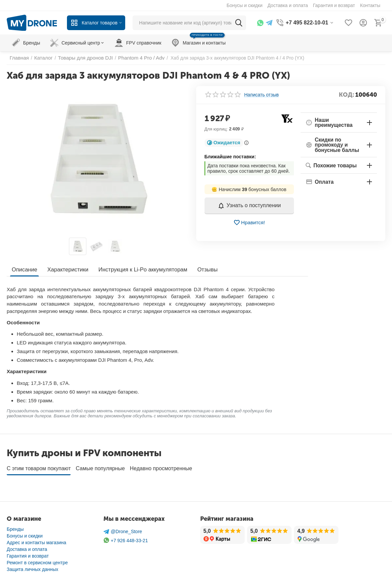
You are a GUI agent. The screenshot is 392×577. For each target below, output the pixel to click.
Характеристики (66, 269)
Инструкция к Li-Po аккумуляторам (139, 269)
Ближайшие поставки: (230, 157)
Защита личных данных (32, 567)
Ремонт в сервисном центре (37, 560)
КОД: (346, 95)
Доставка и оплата (27, 547)
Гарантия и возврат (28, 554)
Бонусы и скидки (25, 533)
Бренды (15, 527)
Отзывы (202, 269)
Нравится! (249, 223)
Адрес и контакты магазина (36, 540)
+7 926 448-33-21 (126, 538)
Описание (24, 269)
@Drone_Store (123, 529)
